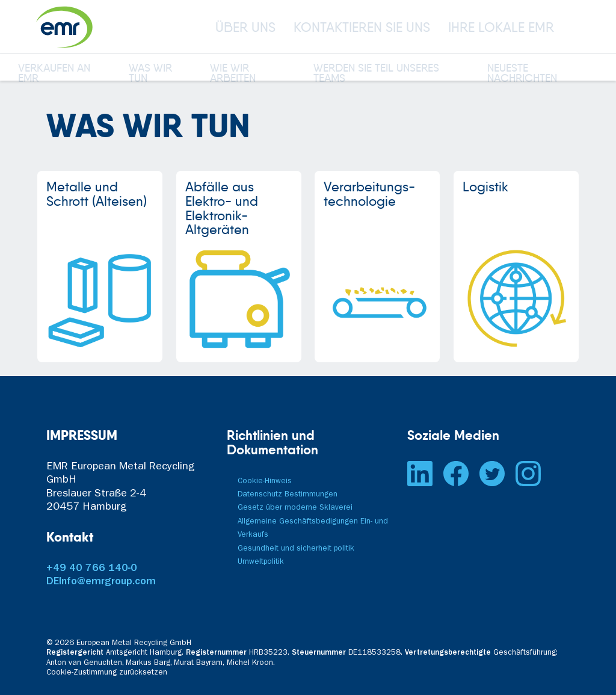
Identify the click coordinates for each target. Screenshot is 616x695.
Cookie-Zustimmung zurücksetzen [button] (107, 673)
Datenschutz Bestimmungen (288, 495)
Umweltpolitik (261, 562)
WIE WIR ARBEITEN (233, 74)
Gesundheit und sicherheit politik (296, 549)
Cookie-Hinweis (265, 482)
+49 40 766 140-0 (92, 569)
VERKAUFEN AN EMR (54, 74)
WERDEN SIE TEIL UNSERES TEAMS (376, 74)
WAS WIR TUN (150, 74)
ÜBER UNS (245, 27)
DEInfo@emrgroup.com (101, 582)
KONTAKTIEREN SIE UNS (362, 27)
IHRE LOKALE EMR (501, 27)
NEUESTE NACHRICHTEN (522, 74)
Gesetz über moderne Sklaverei (295, 508)
